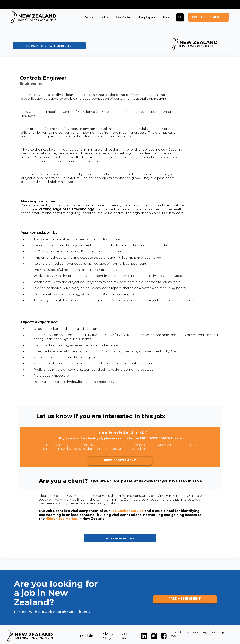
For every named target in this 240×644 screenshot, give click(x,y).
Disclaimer (89, 636)
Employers (147, 17)
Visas (89, 17)
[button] (89, 17)
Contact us (128, 636)
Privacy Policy (107, 636)
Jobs (104, 17)
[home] (34, 17)
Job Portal (123, 17)
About (167, 17)
